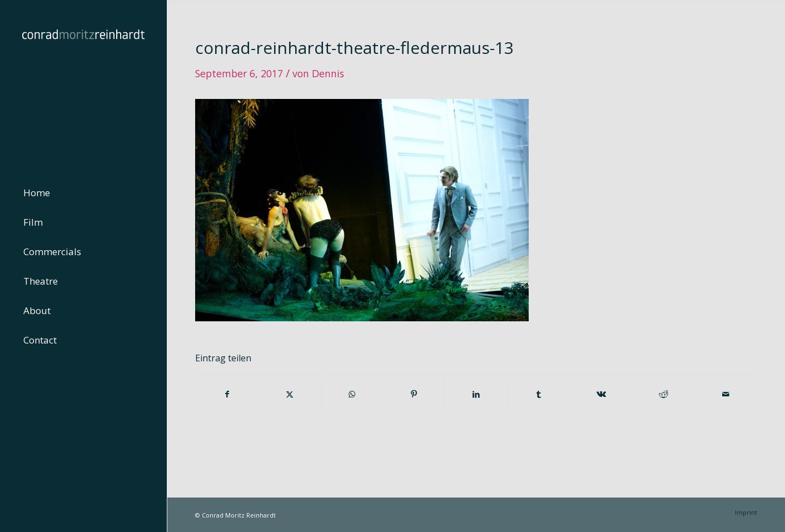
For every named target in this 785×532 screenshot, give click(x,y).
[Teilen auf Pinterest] (414, 394)
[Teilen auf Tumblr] (539, 394)
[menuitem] (83, 193)
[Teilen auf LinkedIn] (476, 394)
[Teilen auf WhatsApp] (352, 394)
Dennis (328, 73)
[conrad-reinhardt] (83, 83)
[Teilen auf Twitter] (289, 394)
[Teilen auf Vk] (601, 394)
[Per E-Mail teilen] (726, 394)
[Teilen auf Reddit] (664, 394)
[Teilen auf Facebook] (227, 394)
